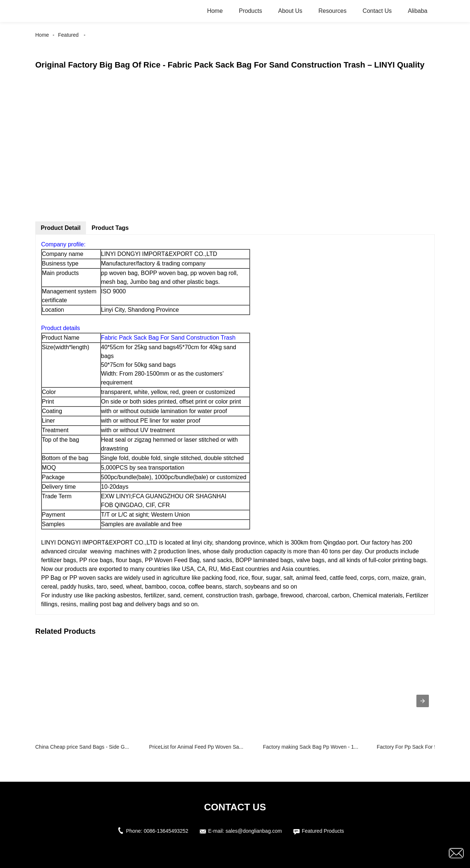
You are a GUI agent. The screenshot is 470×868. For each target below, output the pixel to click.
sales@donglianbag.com (254, 831)
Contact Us (377, 11)
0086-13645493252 (166, 831)
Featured (68, 35)
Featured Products (323, 831)
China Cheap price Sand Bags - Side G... (82, 747)
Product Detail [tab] (61, 228)
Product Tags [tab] (110, 228)
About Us (290, 11)
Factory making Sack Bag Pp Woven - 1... (311, 747)
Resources (332, 11)
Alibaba (418, 11)
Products (250, 11)
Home (215, 11)
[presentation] (423, 701)
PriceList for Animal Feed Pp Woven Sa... (196, 747)
